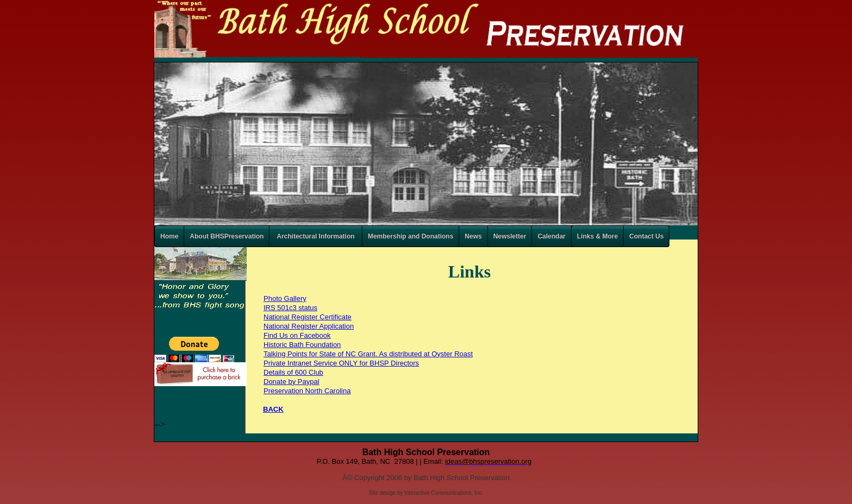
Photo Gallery (285, 298)
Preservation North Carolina (307, 391)
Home (169, 236)
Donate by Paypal (292, 382)
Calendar (551, 236)
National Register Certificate (308, 317)
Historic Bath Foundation (302, 345)
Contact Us (646, 236)
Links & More (597, 236)
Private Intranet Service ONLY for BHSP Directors (341, 363)
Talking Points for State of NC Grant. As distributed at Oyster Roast (368, 354)
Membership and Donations (411, 236)
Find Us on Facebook (297, 335)
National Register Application (309, 326)
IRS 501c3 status (290, 308)
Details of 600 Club (293, 372)
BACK (273, 409)
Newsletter (510, 236)
